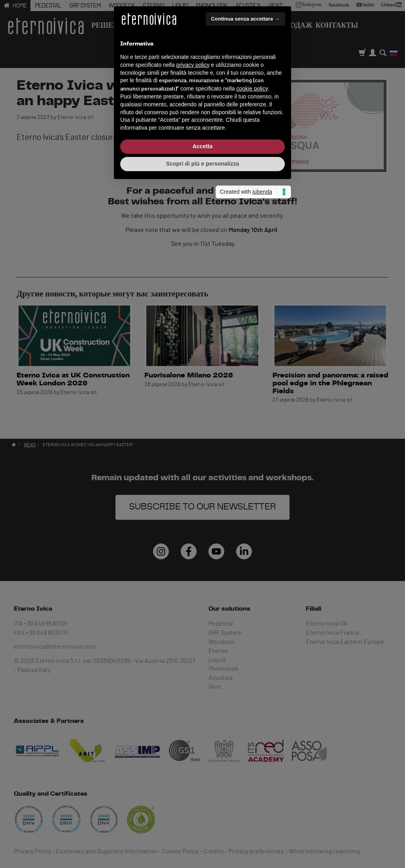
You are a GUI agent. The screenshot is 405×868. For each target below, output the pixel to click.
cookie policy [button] (252, 430)
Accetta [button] (203, 488)
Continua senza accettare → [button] (245, 360)
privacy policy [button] (193, 406)
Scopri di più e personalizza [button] (202, 505)
